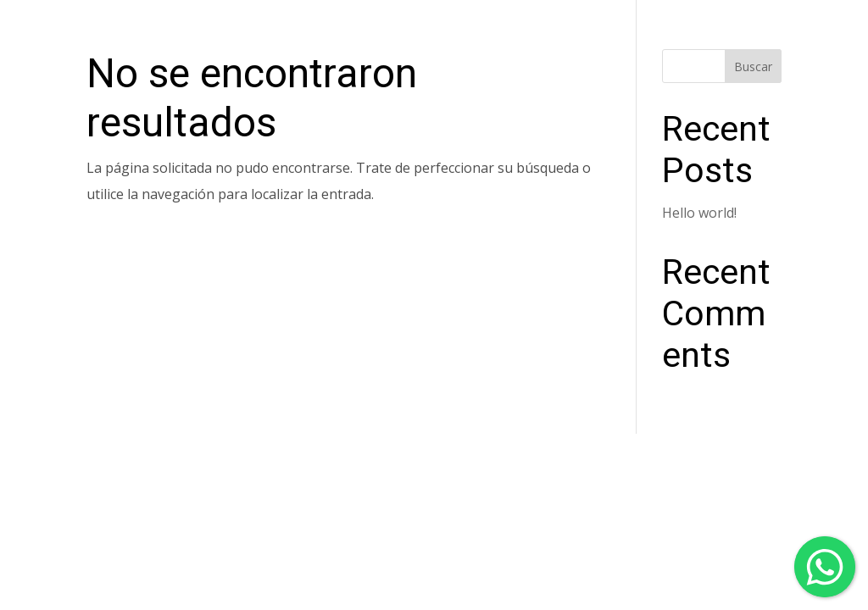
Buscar (753, 67)
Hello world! (699, 213)
